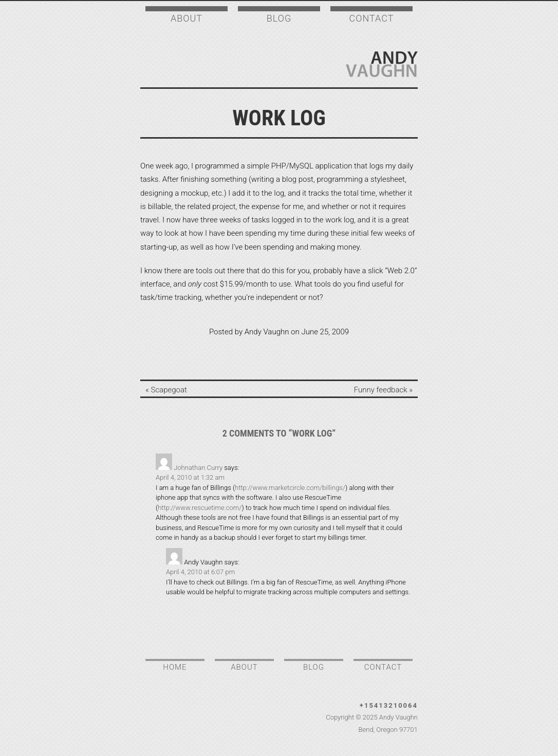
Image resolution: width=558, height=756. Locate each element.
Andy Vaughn (382, 64)
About (187, 18)
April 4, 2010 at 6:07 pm (200, 572)
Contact (372, 18)
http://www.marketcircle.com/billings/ (290, 488)
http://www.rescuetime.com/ (200, 508)
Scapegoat (169, 390)
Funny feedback (381, 390)
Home (175, 667)
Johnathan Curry (198, 468)
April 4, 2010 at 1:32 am (190, 477)
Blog (279, 18)
